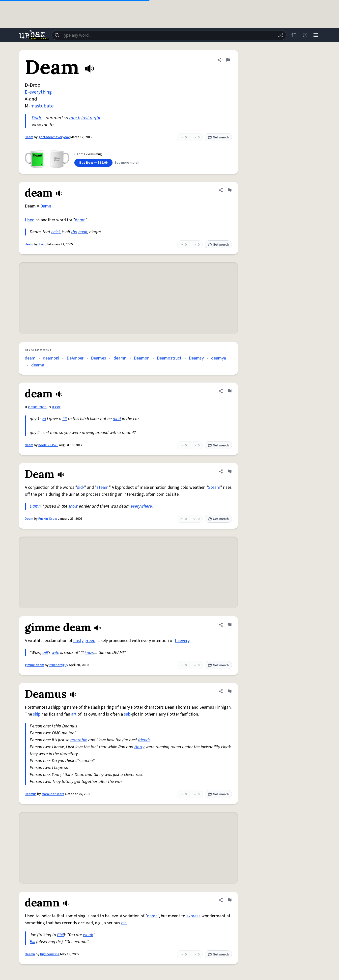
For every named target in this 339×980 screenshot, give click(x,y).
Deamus (31, 794)
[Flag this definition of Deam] (228, 60)
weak (88, 935)
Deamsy (196, 358)
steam (103, 487)
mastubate (42, 106)
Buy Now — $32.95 (93, 163)
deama (38, 365)
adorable (79, 740)
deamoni (51, 358)
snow (73, 506)
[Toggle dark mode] (305, 35)
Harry (139, 747)
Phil (60, 935)
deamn (120, 358)
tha (74, 232)
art (74, 714)
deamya (219, 358)
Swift (42, 244)
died (117, 419)
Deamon (142, 358)
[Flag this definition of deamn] (229, 900)
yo (44, 419)
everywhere (141, 506)
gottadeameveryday (54, 137)
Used (30, 220)
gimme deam (34, 665)
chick (56, 232)
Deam (29, 137)
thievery (182, 641)
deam (29, 244)
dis (124, 923)
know (89, 653)
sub (127, 714)
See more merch (127, 163)
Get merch (218, 137)
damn (80, 220)
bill (45, 653)
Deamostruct (169, 358)
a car (56, 407)
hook (83, 232)
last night (91, 118)
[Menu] (316, 35)
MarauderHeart (53, 794)
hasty (78, 641)
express (193, 916)
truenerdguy (59, 665)
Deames (99, 358)
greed (90, 641)
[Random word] (281, 35)
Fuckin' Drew (48, 519)
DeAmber (75, 358)
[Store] (294, 35)
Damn (46, 206)
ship (37, 714)
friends (144, 740)
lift (65, 419)
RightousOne (50, 954)
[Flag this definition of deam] (229, 190)
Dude (37, 118)
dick (81, 487)
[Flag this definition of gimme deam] (229, 625)
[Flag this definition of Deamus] (229, 691)
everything (41, 92)
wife (55, 653)
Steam (214, 487)
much (75, 118)
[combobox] (169, 35)
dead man (37, 407)
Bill (32, 942)
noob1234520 (48, 445)
